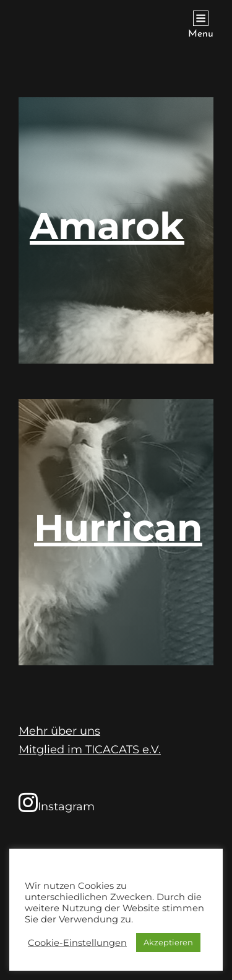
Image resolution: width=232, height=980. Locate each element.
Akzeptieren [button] (168, 942)
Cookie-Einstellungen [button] (77, 943)
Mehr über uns (59, 731)
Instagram (57, 802)
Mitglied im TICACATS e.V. (90, 750)
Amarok (107, 226)
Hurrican (118, 527)
